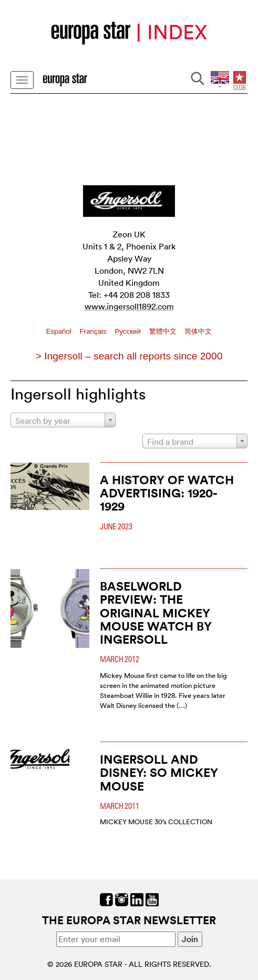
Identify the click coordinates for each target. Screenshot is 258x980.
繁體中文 (164, 331)
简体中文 (198, 331)
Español (60, 331)
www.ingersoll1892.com (129, 306)
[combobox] (63, 420)
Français (94, 331)
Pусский (128, 331)
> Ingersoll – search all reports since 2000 (129, 356)
